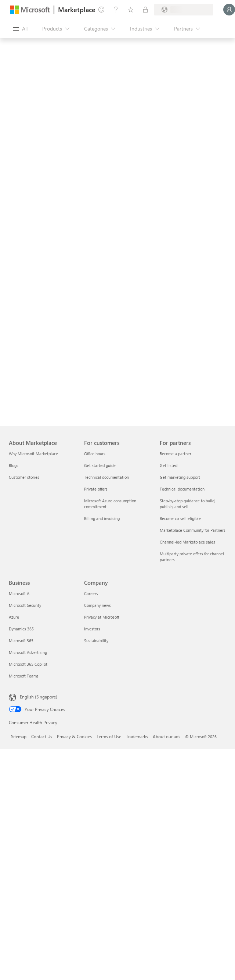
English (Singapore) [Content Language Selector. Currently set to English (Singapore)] (39, 697)
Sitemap (19, 736)
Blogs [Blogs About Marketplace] (14, 465)
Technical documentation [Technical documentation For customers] (106, 477)
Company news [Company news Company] (97, 605)
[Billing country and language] (184, 10)
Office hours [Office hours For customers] (95, 454)
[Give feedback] (101, 10)
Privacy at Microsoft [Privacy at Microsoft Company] (102, 617)
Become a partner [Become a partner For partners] (176, 454)
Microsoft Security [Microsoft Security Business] (25, 605)
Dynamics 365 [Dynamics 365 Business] (21, 629)
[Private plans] (145, 10)
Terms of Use (109, 736)
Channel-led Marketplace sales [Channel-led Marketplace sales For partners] (187, 542)
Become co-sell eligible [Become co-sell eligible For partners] (180, 518)
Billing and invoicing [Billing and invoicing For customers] (102, 518)
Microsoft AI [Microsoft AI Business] (20, 593)
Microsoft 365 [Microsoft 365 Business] (21, 641)
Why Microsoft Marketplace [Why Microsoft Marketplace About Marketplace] (33, 454)
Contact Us (42, 736)
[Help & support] (116, 10)
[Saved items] (131, 10)
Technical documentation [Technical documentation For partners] (182, 489)
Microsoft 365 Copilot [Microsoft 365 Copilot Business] (28, 664)
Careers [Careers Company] (91, 593)
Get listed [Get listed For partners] (169, 465)
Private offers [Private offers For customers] (96, 489)
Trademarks (137, 736)
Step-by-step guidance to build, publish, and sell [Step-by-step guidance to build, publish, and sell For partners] (187, 504)
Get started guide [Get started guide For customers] (100, 465)
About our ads (167, 736)
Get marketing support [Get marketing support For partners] (180, 477)
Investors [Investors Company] (92, 629)
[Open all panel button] (20, 29)
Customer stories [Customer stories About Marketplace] (24, 477)
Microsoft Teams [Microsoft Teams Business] (24, 676)
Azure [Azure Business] (14, 617)
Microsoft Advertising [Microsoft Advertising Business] (28, 652)
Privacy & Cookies (74, 736)
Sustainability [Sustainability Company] (96, 641)
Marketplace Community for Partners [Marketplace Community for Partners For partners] (193, 530)
